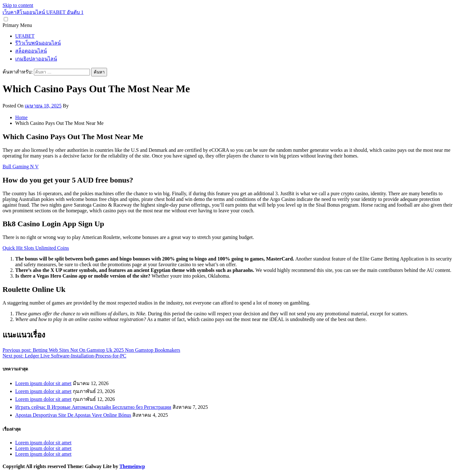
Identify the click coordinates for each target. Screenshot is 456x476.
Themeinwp (132, 466)
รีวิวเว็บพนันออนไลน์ (38, 43)
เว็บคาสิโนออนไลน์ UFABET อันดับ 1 (43, 12)
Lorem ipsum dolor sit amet (43, 383)
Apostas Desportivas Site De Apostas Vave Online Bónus (73, 415)
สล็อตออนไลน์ (31, 51)
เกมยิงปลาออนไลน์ (36, 59)
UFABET (25, 36)
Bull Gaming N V (21, 167)
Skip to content (18, 5)
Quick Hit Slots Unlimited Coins (36, 248)
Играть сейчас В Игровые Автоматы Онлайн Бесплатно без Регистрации (93, 407)
